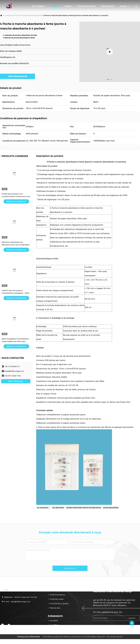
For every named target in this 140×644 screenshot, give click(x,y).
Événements (108, 6)
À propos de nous (86, 6)
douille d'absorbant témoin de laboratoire (84, 508)
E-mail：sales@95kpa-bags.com (16, 602)
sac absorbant (58, 508)
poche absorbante (111, 508)
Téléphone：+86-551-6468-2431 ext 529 (19, 597)
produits (18, 15)
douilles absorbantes (32, 15)
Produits (55, 6)
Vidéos (68, 6)
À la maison (38, 6)
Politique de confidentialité (29, 637)
